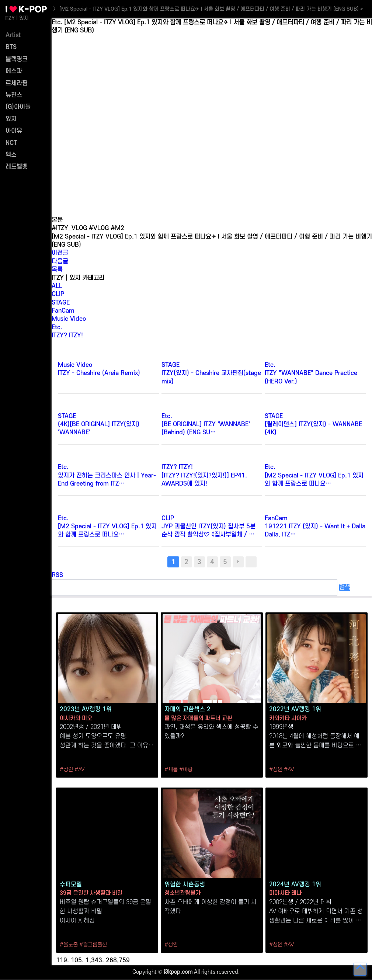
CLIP (58, 294)
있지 (11, 119)
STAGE (61, 303)
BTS (11, 47)
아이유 (14, 131)
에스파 (14, 71)
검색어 (52, 19)
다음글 (60, 261)
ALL (57, 286)
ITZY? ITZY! (67, 336)
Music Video (69, 319)
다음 (238, 562)
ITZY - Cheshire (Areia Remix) (99, 373)
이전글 (60, 253)
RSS (57, 575)
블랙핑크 (17, 59)
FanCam (63, 311)
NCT (11, 143)
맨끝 (251, 562)
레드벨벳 (17, 167)
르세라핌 (17, 83)
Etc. (57, 327)
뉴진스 (14, 95)
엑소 (11, 155)
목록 (57, 270)
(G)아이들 (18, 107)
